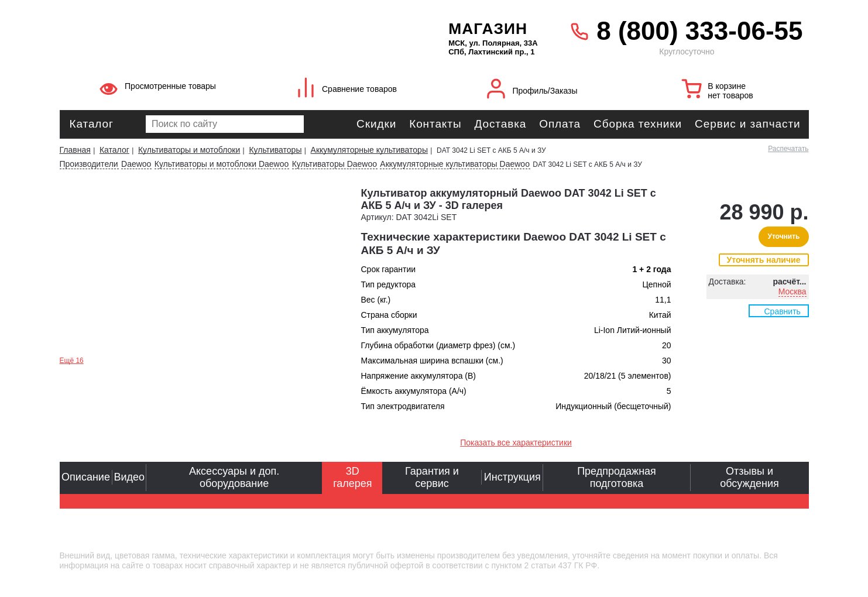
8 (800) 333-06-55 (699, 31)
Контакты (435, 124)
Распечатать (788, 149)
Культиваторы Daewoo (334, 164)
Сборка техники (638, 124)
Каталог (92, 124)
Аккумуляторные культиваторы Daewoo (455, 164)
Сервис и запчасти (747, 124)
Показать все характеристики (516, 442)
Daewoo (136, 164)
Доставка (500, 124)
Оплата (560, 124)
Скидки (376, 124)
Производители (89, 164)
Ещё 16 (72, 361)
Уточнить (783, 236)
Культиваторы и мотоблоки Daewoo (222, 164)
